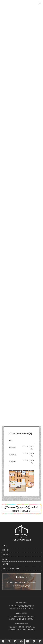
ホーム (5, 546)
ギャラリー (6, 555)
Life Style (6, 559)
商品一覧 (5, 550)
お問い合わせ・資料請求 (11, 568)
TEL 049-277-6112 (21, 540)
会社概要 (5, 564)
